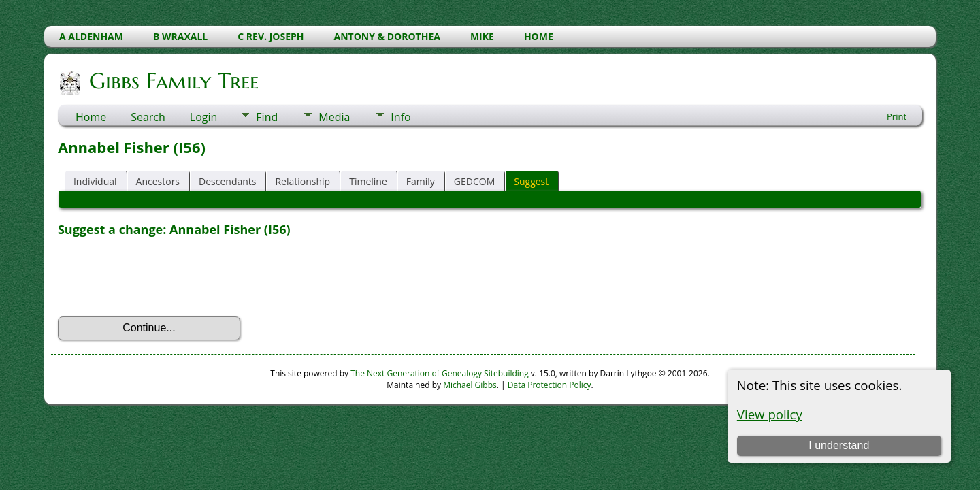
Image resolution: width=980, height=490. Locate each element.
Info (401, 117)
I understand (839, 445)
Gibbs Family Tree (173, 81)
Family (421, 181)
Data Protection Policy (550, 385)
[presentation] (161, 277)
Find (267, 117)
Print (897, 116)
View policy (770, 414)
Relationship (303, 181)
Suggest (531, 181)
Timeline (368, 181)
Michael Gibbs (470, 385)
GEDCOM (474, 181)
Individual (95, 181)
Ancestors (158, 181)
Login (204, 117)
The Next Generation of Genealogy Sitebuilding (440, 373)
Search (148, 117)
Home (91, 117)
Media (334, 117)
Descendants (227, 181)
